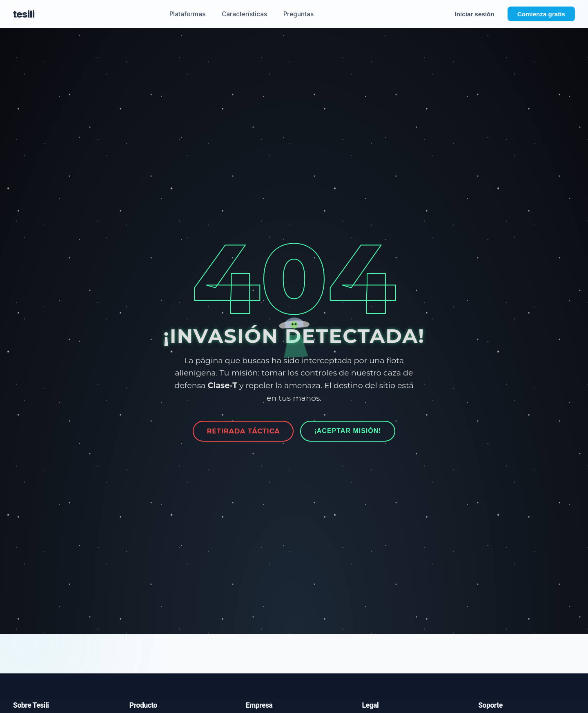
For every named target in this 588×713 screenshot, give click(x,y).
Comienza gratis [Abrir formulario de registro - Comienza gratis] (541, 14)
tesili (24, 14)
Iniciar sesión (475, 14)
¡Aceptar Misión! (347, 431)
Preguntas (298, 14)
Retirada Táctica (243, 431)
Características (244, 14)
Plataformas (187, 14)
